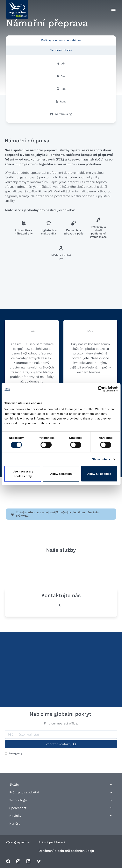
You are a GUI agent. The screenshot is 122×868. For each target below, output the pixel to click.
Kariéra (15, 823)
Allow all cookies (99, 474)
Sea (61, 76)
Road (61, 101)
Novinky (61, 816)
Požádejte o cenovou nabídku (61, 40)
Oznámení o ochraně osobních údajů (66, 851)
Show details (101, 459)
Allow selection (61, 474)
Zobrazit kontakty (61, 744)
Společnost (61, 808)
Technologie (61, 800)
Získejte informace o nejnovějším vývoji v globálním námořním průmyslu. (55, 514)
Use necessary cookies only (23, 474)
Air (61, 63)
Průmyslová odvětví (61, 792)
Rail (61, 89)
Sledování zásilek (61, 50)
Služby (61, 785)
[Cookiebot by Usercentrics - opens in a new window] (100, 389)
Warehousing (61, 114)
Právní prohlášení (52, 842)
